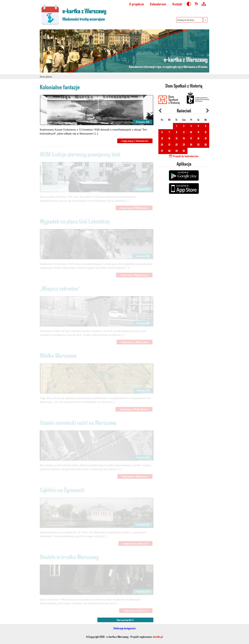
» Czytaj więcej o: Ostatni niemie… (135, 476)
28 (169, 151)
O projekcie (137, 4)
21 (169, 145)
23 (184, 145)
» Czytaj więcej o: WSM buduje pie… (134, 208)
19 (206, 138)
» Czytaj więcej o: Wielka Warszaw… (134, 409)
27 (162, 151)
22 (177, 145)
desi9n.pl (158, 637)
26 (206, 145)
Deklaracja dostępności (124, 628)
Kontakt (177, 4)
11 (198, 132)
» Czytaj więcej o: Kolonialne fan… (135, 141)
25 (198, 145)
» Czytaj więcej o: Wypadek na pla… (134, 275)
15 (177, 138)
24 (191, 145)
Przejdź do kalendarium (184, 156)
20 (162, 145)
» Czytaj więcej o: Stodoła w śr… (136, 611)
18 (198, 138)
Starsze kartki (125, 620)
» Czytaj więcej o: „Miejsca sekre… (135, 342)
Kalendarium (158, 4)
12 (206, 132)
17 (191, 138)
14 (169, 138)
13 (162, 138)
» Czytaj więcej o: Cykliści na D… (135, 543)
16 (184, 138)
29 (177, 151)
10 (191, 132)
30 (184, 151)
